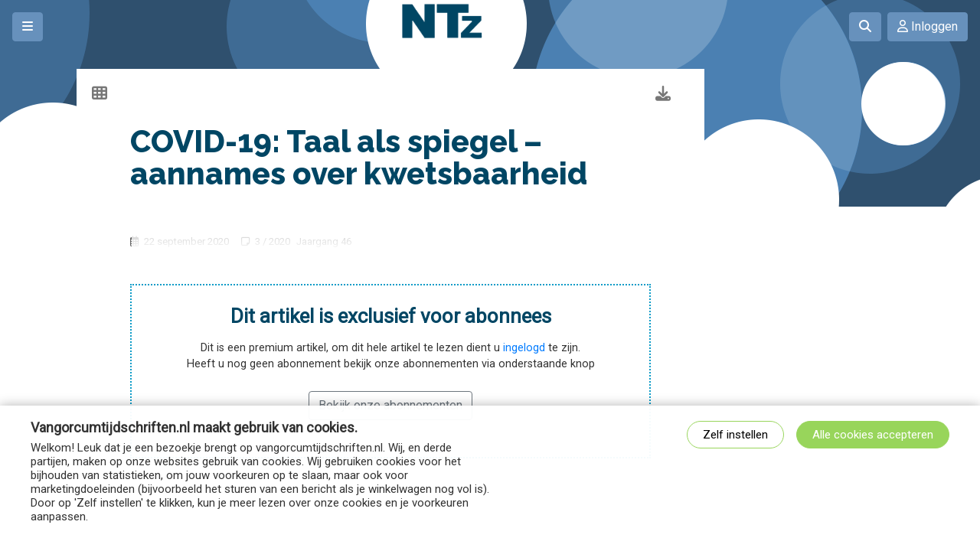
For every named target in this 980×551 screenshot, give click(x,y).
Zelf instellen (735, 435)
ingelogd (524, 348)
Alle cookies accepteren (873, 435)
